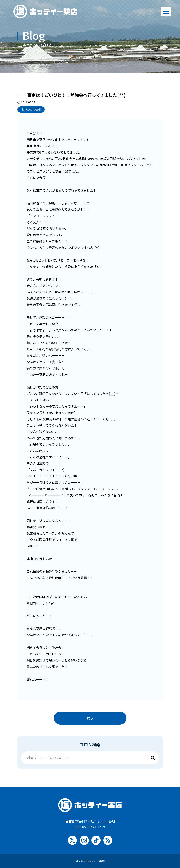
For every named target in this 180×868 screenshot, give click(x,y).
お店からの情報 (31, 109)
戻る (90, 718)
